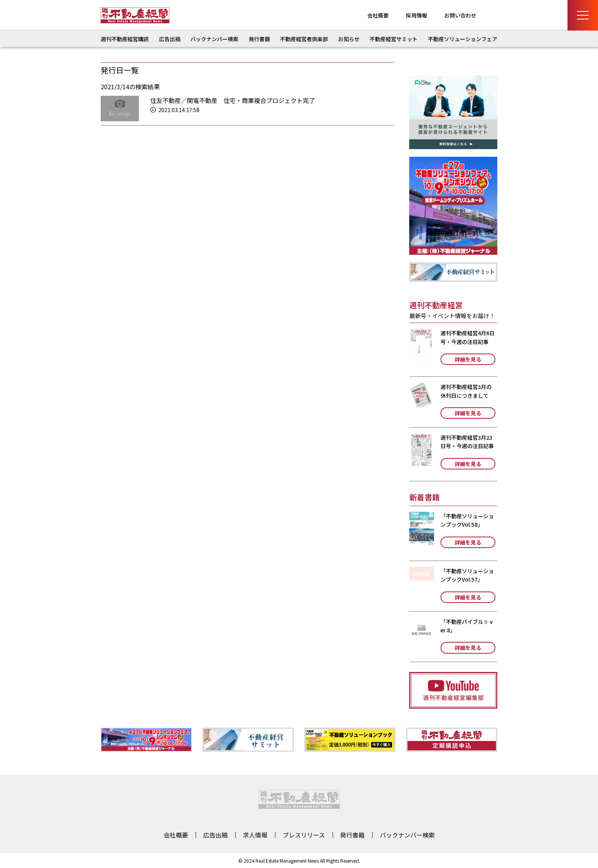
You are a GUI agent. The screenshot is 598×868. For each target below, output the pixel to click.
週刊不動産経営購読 (125, 39)
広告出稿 (170, 39)
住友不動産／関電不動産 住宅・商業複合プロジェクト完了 (233, 100)
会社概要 (378, 15)
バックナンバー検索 (214, 39)
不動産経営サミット (394, 39)
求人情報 (255, 835)
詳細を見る (468, 359)
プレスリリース (304, 835)
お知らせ (349, 39)
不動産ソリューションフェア (463, 39)
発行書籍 (259, 39)
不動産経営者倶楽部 (304, 39)
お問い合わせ (460, 15)
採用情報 (416, 15)
